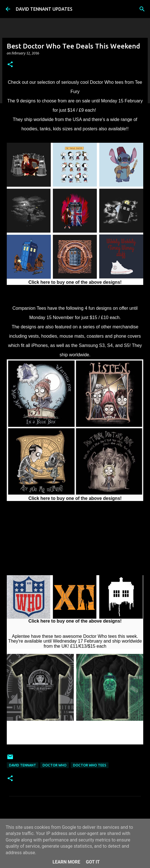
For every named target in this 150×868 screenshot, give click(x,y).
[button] (10, 65)
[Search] (142, 9)
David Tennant (23, 765)
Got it (93, 862)
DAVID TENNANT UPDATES (44, 9)
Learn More (66, 862)
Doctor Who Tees (90, 765)
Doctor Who (55, 765)
